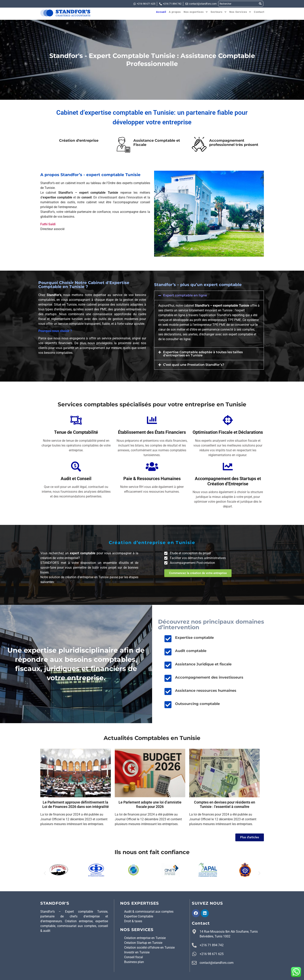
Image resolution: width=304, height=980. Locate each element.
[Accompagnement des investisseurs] (168, 678)
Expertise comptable (194, 638)
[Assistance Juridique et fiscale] (168, 665)
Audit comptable (191, 651)
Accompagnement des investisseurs (209, 677)
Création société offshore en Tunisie (149, 948)
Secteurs (219, 12)
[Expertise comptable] (168, 639)
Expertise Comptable (139, 916)
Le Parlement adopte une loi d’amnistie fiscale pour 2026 (150, 804)
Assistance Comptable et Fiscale (157, 143)
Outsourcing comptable (197, 704)
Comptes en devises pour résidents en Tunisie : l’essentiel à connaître (225, 804)
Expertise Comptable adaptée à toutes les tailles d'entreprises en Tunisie (203, 354)
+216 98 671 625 (212, 954)
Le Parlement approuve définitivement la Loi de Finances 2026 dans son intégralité (76, 804)
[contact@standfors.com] (194, 963)
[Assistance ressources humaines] (168, 691)
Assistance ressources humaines (206, 691)
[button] (196, 12)
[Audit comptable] (168, 652)
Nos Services (240, 12)
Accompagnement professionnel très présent (234, 143)
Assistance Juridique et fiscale (203, 664)
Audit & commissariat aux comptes (149, 912)
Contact (259, 12)
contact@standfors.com (217, 963)
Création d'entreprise (79, 141)
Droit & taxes (133, 921)
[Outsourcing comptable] (168, 705)
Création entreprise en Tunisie (145, 938)
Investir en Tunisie (137, 952)
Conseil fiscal (134, 957)
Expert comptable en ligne (185, 295)
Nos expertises (196, 12)
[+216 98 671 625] (194, 954)
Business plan (134, 962)
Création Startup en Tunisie (143, 943)
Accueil (161, 12)
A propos (175, 12)
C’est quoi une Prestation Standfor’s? (194, 365)
